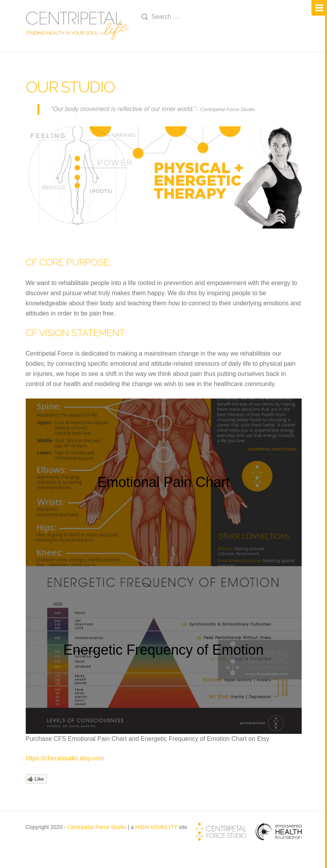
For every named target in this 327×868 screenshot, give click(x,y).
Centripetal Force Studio (97, 827)
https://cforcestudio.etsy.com (65, 758)
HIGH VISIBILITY (156, 827)
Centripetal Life (78, 26)
